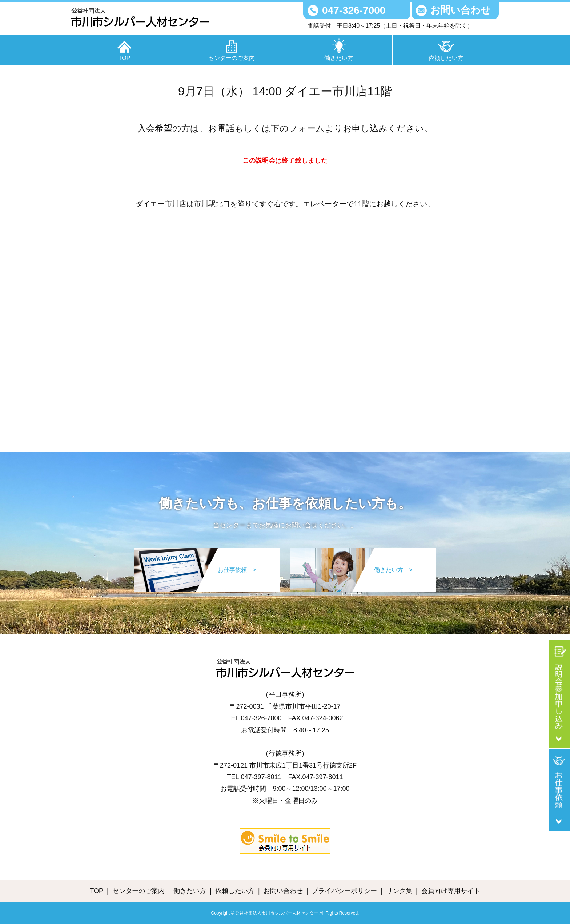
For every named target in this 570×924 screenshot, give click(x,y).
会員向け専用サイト (451, 891)
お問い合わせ (461, 10)
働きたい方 (339, 58)
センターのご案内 (232, 58)
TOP (125, 58)
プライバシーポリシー (344, 891)
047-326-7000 (354, 10)
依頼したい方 (446, 58)
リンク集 (399, 891)
